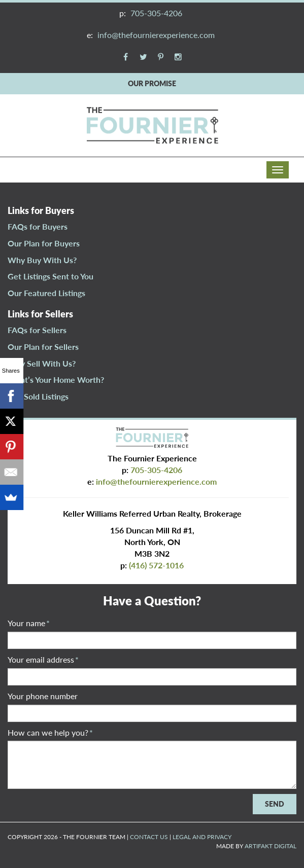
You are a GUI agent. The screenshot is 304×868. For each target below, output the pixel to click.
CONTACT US (149, 837)
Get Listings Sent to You (50, 276)
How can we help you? (50, 732)
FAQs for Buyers (38, 226)
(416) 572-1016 (156, 565)
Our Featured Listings (46, 293)
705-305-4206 (156, 13)
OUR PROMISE (152, 83)
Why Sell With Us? (42, 363)
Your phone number (43, 696)
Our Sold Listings (38, 396)
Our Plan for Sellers (43, 347)
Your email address (43, 659)
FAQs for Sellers (37, 330)
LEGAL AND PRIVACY (202, 837)
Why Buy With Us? (42, 260)
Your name (29, 623)
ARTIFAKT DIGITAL (271, 846)
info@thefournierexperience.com (156, 35)
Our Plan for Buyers (44, 243)
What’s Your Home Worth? (56, 379)
